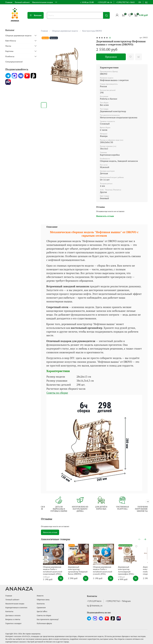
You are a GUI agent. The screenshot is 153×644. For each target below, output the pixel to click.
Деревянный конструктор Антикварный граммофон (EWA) (135, 572)
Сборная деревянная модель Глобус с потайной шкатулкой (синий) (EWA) (108, 572)
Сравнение (41, 608)
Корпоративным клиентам (16, 608)
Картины (9, 51)
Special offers (42, 611)
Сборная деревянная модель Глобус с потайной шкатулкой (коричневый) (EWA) (53, 573)
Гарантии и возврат (13, 623)
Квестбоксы (11, 41)
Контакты (9, 611)
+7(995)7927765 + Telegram (118, 601)
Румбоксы (10, 56)
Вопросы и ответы (13, 619)
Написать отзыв (50, 533)
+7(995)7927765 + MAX (125, 2)
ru (146, 2)
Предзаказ (111, 57)
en (140, 2)
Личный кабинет (22, 2)
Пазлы (8, 46)
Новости (40, 596)
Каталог (36, 15)
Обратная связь (43, 600)
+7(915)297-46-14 (105, 2)
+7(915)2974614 (94, 601)
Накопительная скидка (42, 2)
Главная (9, 2)
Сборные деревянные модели (65, 31)
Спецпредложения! (14, 62)
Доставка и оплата (13, 616)
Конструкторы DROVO (92, 31)
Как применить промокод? (48, 619)
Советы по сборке (57, 393)
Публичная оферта (44, 623)
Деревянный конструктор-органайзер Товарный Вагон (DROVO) (80, 572)
